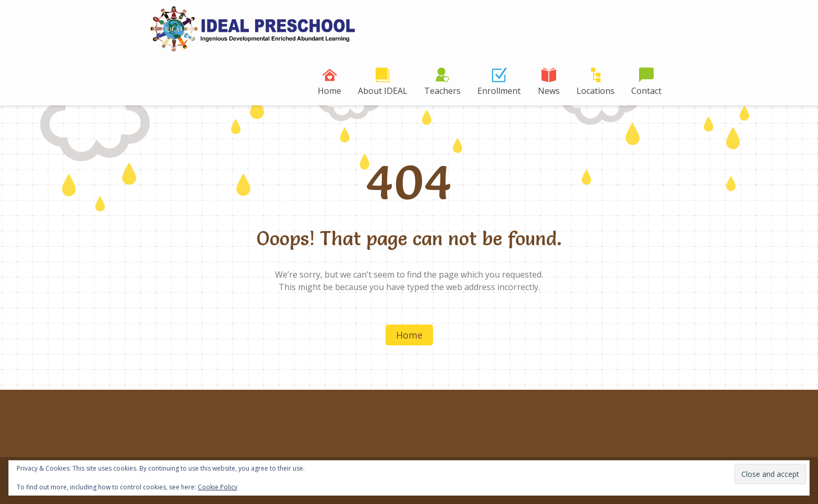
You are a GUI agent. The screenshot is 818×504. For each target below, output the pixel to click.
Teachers (442, 91)
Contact (646, 91)
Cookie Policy (218, 487)
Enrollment (499, 91)
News (549, 91)
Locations (596, 91)
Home (329, 91)
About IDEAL (383, 91)
